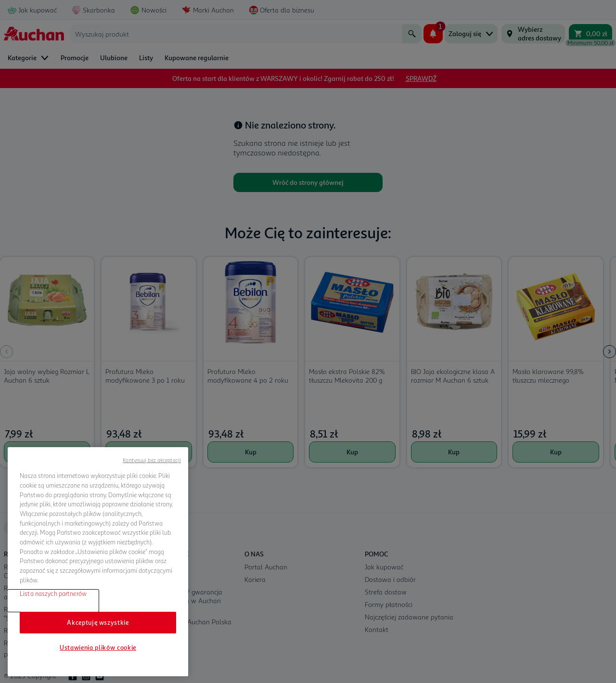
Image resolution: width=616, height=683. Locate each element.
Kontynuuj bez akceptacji (152, 460)
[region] (98, 562)
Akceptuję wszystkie (98, 622)
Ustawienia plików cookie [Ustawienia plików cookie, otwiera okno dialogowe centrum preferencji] (98, 647)
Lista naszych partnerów (53, 593)
